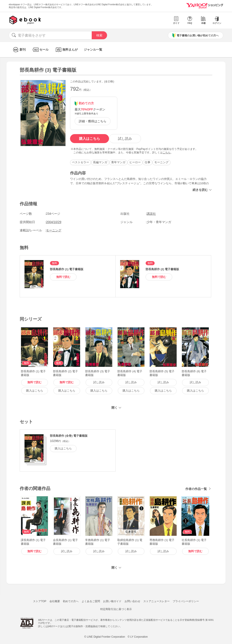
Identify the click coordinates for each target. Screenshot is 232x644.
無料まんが (66, 50)
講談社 (151, 214)
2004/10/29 (54, 222)
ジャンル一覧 (93, 50)
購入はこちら (90, 139)
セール (40, 50)
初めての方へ (71, 601)
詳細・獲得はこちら (93, 121)
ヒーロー (135, 162)
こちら (167, 153)
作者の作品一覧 (196, 489)
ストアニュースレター (156, 601)
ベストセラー (81, 162)
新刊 (19, 50)
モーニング (161, 162)
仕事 (148, 162)
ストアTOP (40, 601)
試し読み (125, 139)
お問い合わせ (132, 601)
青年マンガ (118, 162)
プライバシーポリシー (186, 601)
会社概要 (55, 601)
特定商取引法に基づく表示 (116, 609)
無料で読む (63, 277)
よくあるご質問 (91, 601)
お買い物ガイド (112, 601)
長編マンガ (100, 162)
